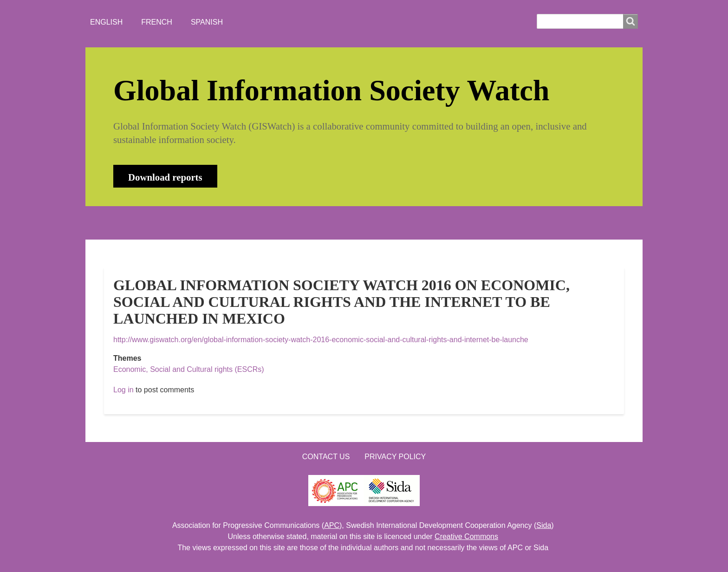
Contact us (326, 457)
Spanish (207, 22)
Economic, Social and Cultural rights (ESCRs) (189, 369)
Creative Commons (466, 536)
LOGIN (402, 223)
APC (332, 525)
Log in (123, 390)
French (157, 22)
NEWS (211, 223)
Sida (544, 525)
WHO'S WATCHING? (278, 223)
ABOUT (166, 223)
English (106, 22)
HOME (122, 223)
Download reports (165, 177)
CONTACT (351, 223)
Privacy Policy (395, 457)
